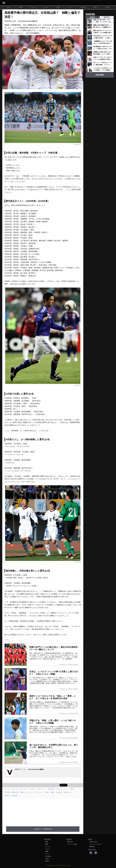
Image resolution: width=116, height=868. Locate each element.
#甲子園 (7, 792)
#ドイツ (66, 789)
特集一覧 (70, 842)
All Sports (83, 7)
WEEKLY (93, 17)
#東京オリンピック (26, 792)
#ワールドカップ (39, 792)
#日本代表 (51, 789)
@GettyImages (78, 144)
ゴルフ (46, 7)
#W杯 (47, 792)
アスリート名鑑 (72, 844)
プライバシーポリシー (96, 844)
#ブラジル (59, 789)
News (95, 7)
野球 (21, 7)
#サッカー (15, 789)
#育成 (72, 789)
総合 (8, 7)
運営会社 (92, 847)
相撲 (58, 7)
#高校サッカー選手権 (11, 796)
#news (32, 789)
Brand (108, 7)
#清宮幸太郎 (15, 792)
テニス (70, 7)
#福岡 (52, 792)
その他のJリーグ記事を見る (43, 829)
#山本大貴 (59, 792)
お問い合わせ (93, 842)
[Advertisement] (47, 811)
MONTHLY (107, 17)
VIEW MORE (100, 75)
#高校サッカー (68, 792)
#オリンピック (24, 789)
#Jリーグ (7, 789)
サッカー (33, 7)
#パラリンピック (41, 789)
